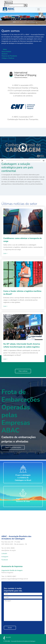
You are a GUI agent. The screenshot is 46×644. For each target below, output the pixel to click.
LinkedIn (4, 554)
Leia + (5, 253)
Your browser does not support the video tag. (18, 521)
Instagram (5, 557)
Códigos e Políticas (8, 58)
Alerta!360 (8, 637)
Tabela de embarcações (13, 447)
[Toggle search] (8, 2)
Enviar (10, 628)
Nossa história (6, 52)
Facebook (5, 560)
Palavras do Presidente (9, 56)
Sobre (5, 49)
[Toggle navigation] (39, 9)
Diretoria (5, 54)
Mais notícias (23, 371)
